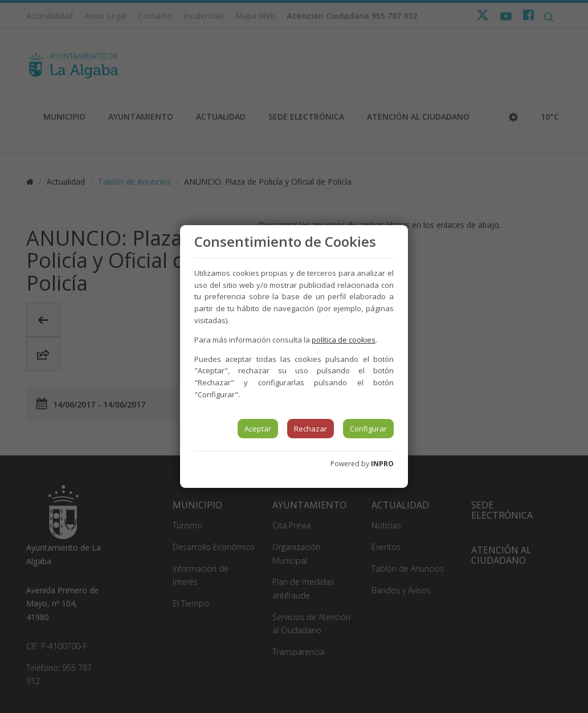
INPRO (382, 464)
